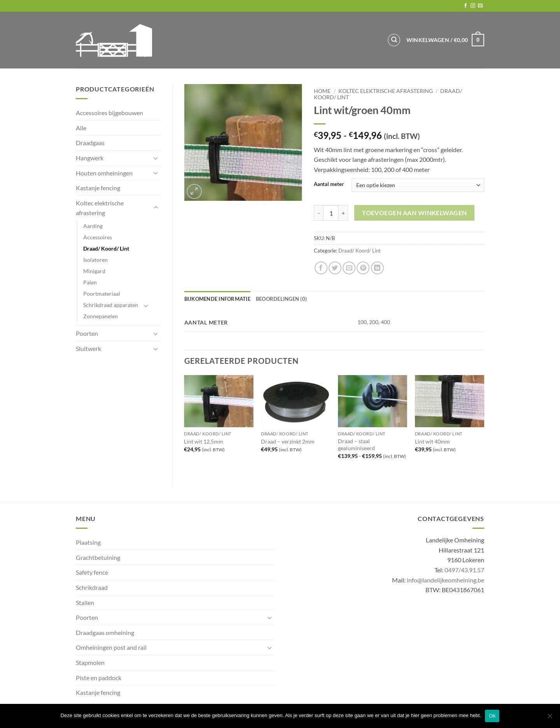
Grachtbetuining (98, 557)
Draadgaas (90, 143)
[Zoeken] (394, 40)
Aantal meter (329, 184)
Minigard (94, 271)
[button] (445, 40)
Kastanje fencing (98, 188)
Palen (90, 282)
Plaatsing (88, 542)
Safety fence (92, 572)
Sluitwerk (88, 348)
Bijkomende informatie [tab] (217, 299)
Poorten (87, 333)
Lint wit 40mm (432, 441)
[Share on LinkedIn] (377, 268)
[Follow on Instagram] (473, 6)
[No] (549, 718)
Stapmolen (90, 662)
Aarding (93, 226)
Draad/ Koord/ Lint (106, 248)
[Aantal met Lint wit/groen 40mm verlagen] (318, 213)
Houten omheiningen (104, 173)
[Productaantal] (331, 213)
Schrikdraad (92, 587)
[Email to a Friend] (349, 268)
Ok (492, 716)
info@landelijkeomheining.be (445, 580)
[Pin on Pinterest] (363, 268)
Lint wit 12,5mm (204, 441)
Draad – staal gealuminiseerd (356, 445)
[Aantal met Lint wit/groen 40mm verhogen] (343, 213)
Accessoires (98, 237)
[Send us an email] (480, 6)
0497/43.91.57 (464, 570)
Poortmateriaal (102, 294)
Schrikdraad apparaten (111, 305)
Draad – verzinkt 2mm (288, 441)
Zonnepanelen (101, 316)
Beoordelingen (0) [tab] (281, 299)
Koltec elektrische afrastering (100, 208)
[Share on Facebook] (321, 268)
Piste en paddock (99, 678)
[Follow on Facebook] (465, 6)
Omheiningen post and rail (111, 647)
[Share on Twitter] (335, 268)
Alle (81, 128)
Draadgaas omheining (105, 632)
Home (322, 91)
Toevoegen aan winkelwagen (415, 213)
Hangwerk (90, 158)
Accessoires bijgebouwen (109, 113)
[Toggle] (156, 158)
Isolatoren (95, 260)
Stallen (85, 603)
